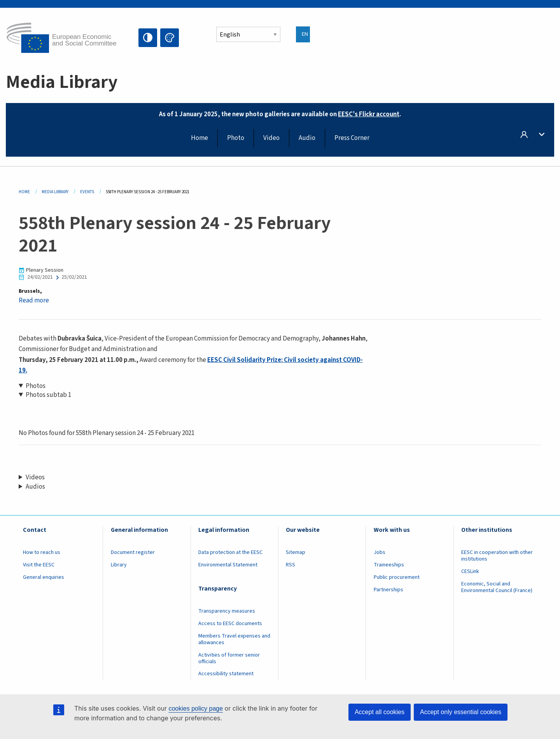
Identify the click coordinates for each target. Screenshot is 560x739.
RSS (290, 565)
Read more (34, 300)
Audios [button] (35, 487)
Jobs (380, 552)
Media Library (55, 192)
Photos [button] (36, 386)
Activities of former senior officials (229, 658)
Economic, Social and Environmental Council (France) (497, 587)
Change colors (170, 38)
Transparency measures (227, 611)
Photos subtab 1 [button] (48, 395)
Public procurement (397, 577)
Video (271, 138)
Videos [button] (35, 478)
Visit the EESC (39, 565)
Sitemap (296, 552)
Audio (307, 138)
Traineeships (389, 565)
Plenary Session (45, 270)
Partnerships (388, 590)
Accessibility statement (226, 674)
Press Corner (352, 138)
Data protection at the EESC (230, 552)
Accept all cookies (380, 712)
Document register (133, 552)
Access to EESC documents (230, 624)
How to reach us (42, 552)
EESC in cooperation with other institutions (497, 556)
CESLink (470, 571)
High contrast (148, 38)
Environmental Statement (228, 565)
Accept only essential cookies (461, 712)
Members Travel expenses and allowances (234, 639)
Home (199, 138)
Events (87, 192)
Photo (236, 138)
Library (119, 565)
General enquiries (44, 577)
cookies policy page (196, 708)
